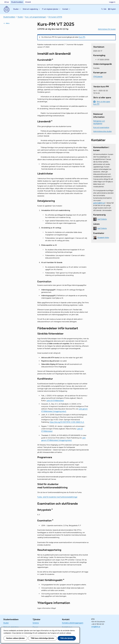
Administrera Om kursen (107, 29)
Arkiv (8, 23)
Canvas (35, 627)
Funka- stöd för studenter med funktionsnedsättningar (57, 497)
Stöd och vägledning (11, 627)
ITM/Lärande (98, 77)
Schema (36, 623)
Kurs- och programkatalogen (36, 17)
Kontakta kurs (67, 627)
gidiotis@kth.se (99, 203)
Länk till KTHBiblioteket (55, 401)
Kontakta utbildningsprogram (73, 623)
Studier (20, 17)
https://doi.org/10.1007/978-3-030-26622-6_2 (67, 422)
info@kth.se (96, 627)
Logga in (112, 2)
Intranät (28, 2)
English (113, 9)
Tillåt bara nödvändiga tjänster (42, 638)
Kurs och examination (101, 127)
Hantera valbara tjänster (15, 638)
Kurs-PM (82, 37)
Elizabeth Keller (103, 237)
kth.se (7, 2)
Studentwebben (17, 2)
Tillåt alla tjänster (67, 638)
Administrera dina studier (102, 131)
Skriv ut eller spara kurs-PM (102, 103)
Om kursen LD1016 (55, 17)
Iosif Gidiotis (102, 219)
